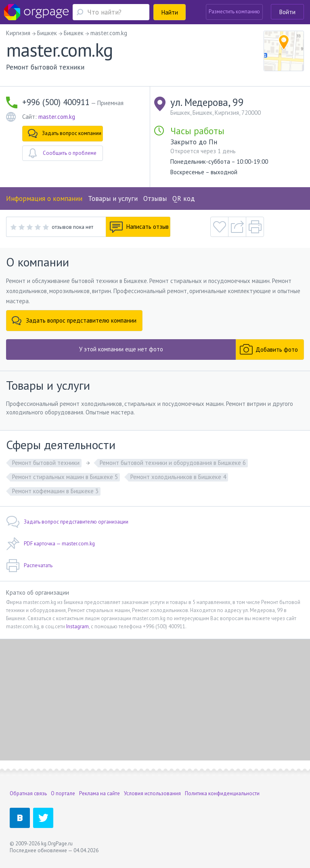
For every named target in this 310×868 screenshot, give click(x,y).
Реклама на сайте (99, 793)
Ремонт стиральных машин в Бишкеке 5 (65, 477)
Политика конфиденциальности (222, 793)
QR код (184, 199)
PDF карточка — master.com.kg (50, 544)
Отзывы (155, 199)
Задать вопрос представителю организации (67, 522)
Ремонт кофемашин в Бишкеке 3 (55, 491)
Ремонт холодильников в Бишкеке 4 (178, 477)
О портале (63, 793)
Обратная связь (28, 793)
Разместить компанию (234, 12)
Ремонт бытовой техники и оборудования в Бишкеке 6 (173, 463)
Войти (287, 12)
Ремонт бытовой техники (46, 463)
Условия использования (152, 793)
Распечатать (29, 566)
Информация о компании (44, 199)
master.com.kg (57, 117)
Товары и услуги (113, 199)
